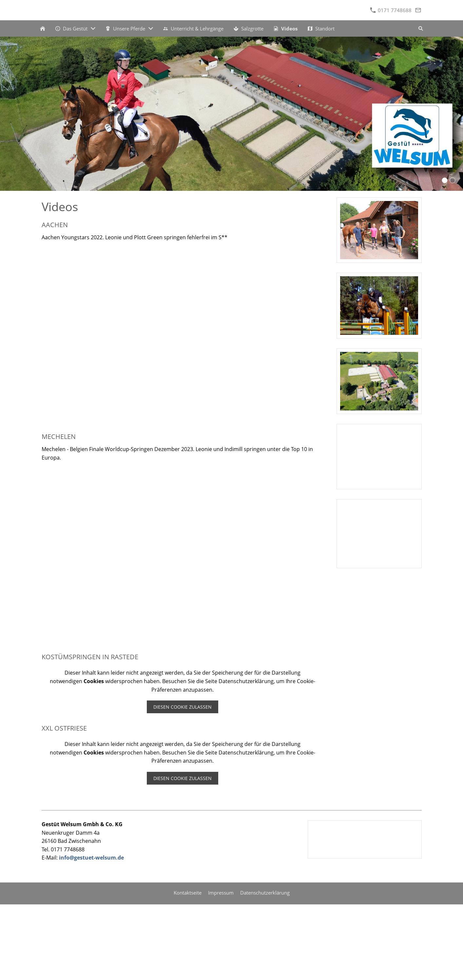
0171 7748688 (391, 10)
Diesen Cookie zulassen (183, 707)
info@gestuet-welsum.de (91, 858)
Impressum (221, 893)
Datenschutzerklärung (265, 893)
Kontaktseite (188, 893)
